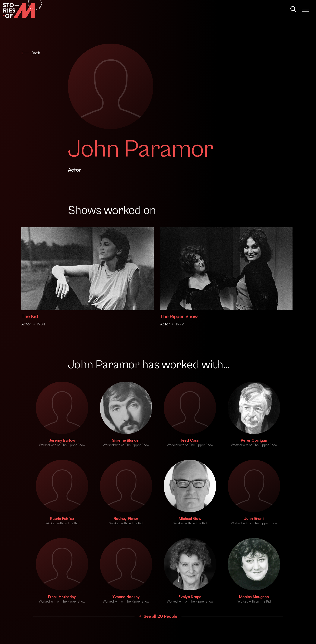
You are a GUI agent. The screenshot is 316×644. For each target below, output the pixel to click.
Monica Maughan (254, 597)
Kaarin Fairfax (62, 518)
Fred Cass (190, 440)
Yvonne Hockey (126, 597)
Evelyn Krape (190, 597)
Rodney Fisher (126, 518)
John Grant (254, 518)
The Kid (30, 317)
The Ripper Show (179, 317)
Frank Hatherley (62, 597)
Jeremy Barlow (62, 440)
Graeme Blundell (126, 440)
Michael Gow (190, 518)
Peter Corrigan (254, 440)
